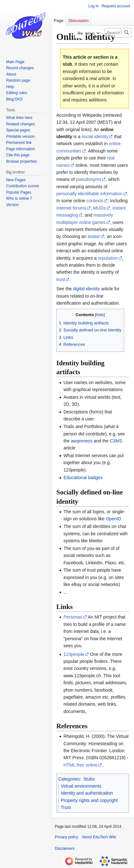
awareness (82, 441)
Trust (66, 807)
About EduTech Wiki (99, 837)
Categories (69, 779)
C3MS (116, 441)
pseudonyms (88, 179)
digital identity (86, 289)
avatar (94, 236)
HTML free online (80, 765)
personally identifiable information (89, 194)
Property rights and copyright (89, 800)
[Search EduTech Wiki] (118, 33)
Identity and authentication (87, 793)
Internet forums (71, 208)
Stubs (89, 779)
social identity (95, 137)
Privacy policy (66, 837)
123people (74, 654)
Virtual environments (81, 786)
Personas (73, 617)
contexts (95, 201)
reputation (108, 258)
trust (61, 279)
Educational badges (83, 478)
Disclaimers (65, 849)
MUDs (99, 208)
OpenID (113, 519)
